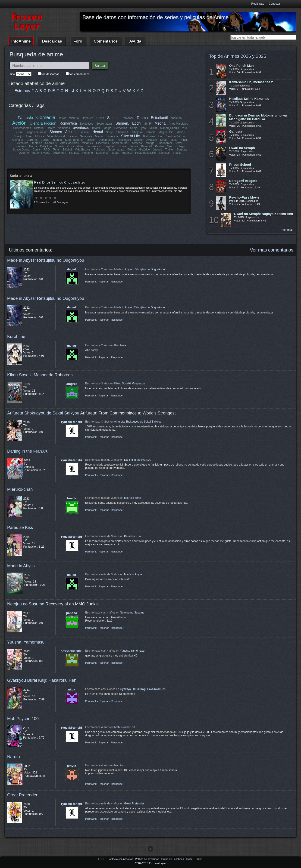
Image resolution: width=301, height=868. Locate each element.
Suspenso (102, 153)
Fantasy (74, 153)
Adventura (60, 153)
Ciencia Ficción (43, 123)
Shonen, (122, 123)
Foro (78, 41)
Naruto (14, 757)
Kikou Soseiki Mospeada (30, 375)
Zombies (164, 153)
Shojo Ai (137, 132)
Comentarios (106, 41)
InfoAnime (21, 41)
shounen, (177, 118)
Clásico (139, 140)
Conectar (274, 4)
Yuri (184, 128)
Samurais (86, 136)
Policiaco (99, 150)
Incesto (72, 136)
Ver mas (287, 230)
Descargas (52, 41)
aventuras (81, 128)
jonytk (71, 766)
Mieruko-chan (20, 489)
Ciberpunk (102, 143)
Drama (142, 118)
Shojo (110, 132)
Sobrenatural (104, 124)
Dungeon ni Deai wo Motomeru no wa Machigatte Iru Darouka (258, 117)
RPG (47, 150)
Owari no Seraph (242, 148)
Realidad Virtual (176, 136)
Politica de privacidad (147, 859)
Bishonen (149, 136)
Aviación (152, 140)
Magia (107, 128)
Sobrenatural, (120, 143)
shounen (21, 146)
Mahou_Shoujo (169, 128)
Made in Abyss (21, 566)
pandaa (72, 613)
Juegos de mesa (36, 132)
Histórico (144, 150)
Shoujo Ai (51, 143)
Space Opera (21, 150)
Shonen (56, 132)
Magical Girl (166, 132)
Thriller (169, 150)
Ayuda (135, 41)
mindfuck (87, 143)
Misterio (74, 118)
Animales (18, 140)
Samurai (182, 150)
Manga (150, 143)
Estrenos (22, 91)
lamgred (72, 384)
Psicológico (124, 140)
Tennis (134, 146)
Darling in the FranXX (27, 451)
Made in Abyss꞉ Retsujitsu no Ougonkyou (46, 260)
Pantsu (159, 146)
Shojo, (134, 128)
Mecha (160, 123)
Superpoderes (22, 128)
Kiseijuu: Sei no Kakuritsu (249, 99)
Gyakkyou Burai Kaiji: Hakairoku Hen (42, 680)
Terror (62, 118)
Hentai (98, 132)
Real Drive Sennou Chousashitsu (60, 182)
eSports (127, 153)
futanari (57, 140)
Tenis (56, 150)
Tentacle (37, 143)
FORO (102, 859)
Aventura (23, 143)
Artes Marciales (178, 124)
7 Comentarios (42, 202)
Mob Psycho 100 (23, 719)
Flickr (198, 859)
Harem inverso (41, 153)
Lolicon (91, 140)
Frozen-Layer (157, 863)
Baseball (146, 146)
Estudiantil (159, 118)
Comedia (46, 117)
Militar (153, 128)
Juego (115, 153)
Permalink (91, 282)
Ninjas (184, 140)
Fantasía (25, 118)
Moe (170, 146)
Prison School (240, 165)
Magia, (99, 136)
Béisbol (67, 150)
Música (40, 136)
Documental (106, 140)
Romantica (68, 123)
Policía (132, 150)
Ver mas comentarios (272, 250)
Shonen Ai (123, 132)
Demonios (121, 128)
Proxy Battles (75, 146)
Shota (164, 140)
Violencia (112, 136)
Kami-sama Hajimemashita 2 (251, 82)
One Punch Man (241, 66)
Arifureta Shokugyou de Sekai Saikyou (43, 413)
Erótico (177, 153)
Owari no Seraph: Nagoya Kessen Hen (263, 214)
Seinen (113, 118)
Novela (59, 146)
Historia (39, 128)
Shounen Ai (165, 143)
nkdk (71, 689)
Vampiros (64, 128)
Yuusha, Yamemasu (26, 642)
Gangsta (236, 132)
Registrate (258, 4)
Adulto (70, 132)
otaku (174, 140)
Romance (128, 118)
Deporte (24, 153)
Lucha (100, 118)
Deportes (87, 118)
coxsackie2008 (72, 651)
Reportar (104, 282)
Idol (160, 136)
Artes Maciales (69, 143)
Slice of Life (131, 136)
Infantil (96, 128)
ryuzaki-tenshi (72, 422)
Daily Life (46, 146)
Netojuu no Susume (26, 604)
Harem (51, 128)
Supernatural (116, 150)
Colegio (180, 146)
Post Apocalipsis (145, 153)
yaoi (144, 128)
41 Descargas (61, 202)
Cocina (45, 140)
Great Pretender (22, 795)
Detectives (87, 124)
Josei (29, 136)
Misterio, (137, 143)
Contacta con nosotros (121, 859)
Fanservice (93, 146)
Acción (19, 123)
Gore (20, 132)
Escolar (122, 146)
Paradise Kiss (20, 527)
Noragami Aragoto (243, 181)
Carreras (32, 140)
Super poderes (74, 140)
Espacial (84, 132)
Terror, (179, 143)
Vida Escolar (83, 150)
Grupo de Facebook (173, 859)
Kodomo (87, 153)
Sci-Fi (148, 124)
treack (71, 498)
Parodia (150, 132)
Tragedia (109, 146)
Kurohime (16, 336)
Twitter (190, 859)
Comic (37, 150)
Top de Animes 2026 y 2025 (238, 56)
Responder (117, 282)
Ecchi (137, 123)
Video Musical (56, 136)
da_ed (72, 269)
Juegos (158, 150)
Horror (33, 146)
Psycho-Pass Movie (244, 197)
